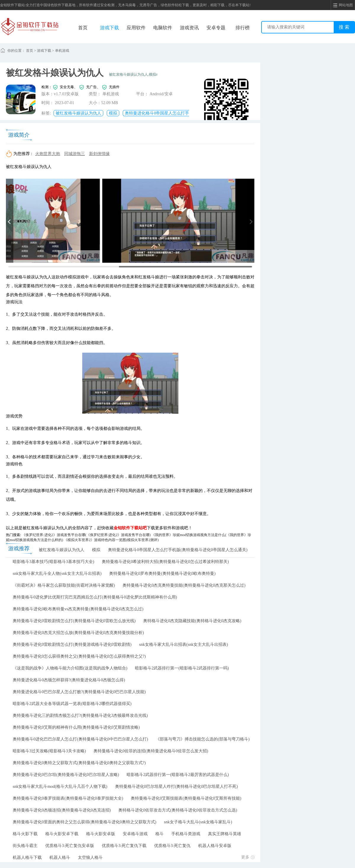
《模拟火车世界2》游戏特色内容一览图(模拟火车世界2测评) (111, 540)
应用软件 (136, 28)
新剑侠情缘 (99, 154)
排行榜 (243, 28)
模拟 (113, 113)
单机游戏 (62, 51)
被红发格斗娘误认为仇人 (78, 113)
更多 (248, 857)
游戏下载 (109, 28)
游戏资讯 (189, 28)
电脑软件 (163, 28)
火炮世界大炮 (48, 154)
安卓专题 (216, 28)
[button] (10, 221)
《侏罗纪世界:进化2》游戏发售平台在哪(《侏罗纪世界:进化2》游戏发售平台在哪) (86, 535)
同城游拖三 (75, 154)
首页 (83, 28)
